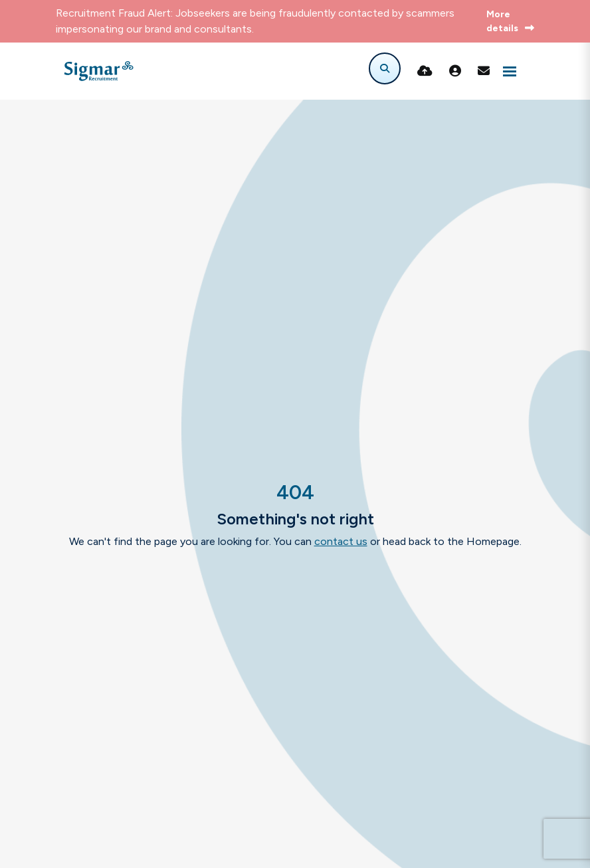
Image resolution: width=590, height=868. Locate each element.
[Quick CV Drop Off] (425, 71)
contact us (341, 541)
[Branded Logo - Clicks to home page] (99, 71)
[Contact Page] (484, 71)
